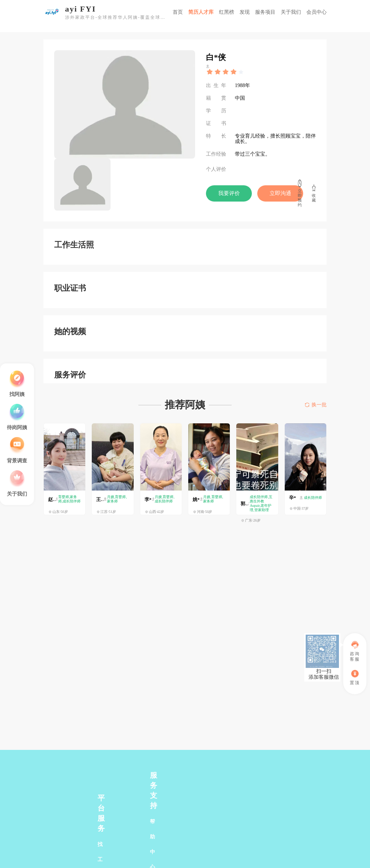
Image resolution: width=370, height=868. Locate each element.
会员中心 (317, 12)
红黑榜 (227, 12)
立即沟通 (280, 193)
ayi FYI (81, 9)
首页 (178, 12)
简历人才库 (201, 12)
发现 (245, 12)
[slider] (225, 72)
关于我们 (291, 12)
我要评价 (229, 193)
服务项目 (265, 12)
